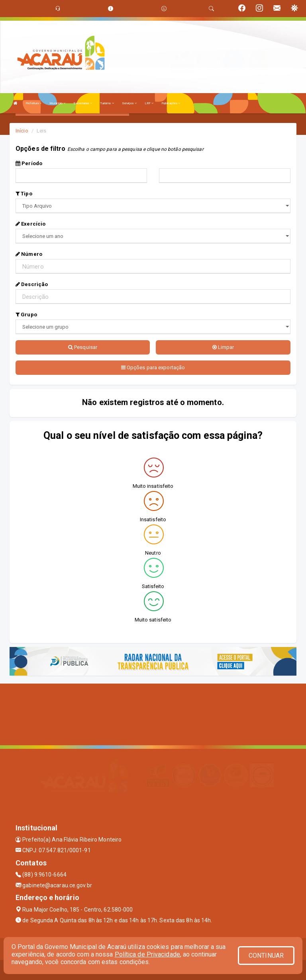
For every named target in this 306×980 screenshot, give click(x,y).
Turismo (107, 103)
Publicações (171, 103)
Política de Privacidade (147, 954)
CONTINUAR (266, 956)
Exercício (30, 224)
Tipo (24, 194)
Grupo (26, 315)
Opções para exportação (153, 367)
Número (29, 254)
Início (22, 131)
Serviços (129, 103)
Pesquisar (83, 347)
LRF (149, 103)
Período (29, 163)
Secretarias (82, 103)
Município (57, 103)
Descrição (32, 284)
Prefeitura (33, 103)
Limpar (223, 347)
